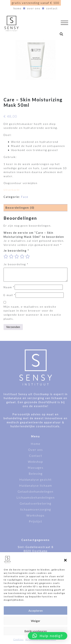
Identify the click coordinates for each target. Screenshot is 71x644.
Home (18, 8)
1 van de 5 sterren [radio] (6, 256)
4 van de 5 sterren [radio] (22, 256)
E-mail (10, 295)
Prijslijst (35, 521)
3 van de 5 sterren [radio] (17, 256)
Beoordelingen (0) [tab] (20, 208)
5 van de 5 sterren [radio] (28, 256)
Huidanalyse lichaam (36, 485)
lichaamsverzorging (36, 509)
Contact (52, 8)
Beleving (36, 473)
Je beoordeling (16, 251)
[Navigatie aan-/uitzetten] (66, 24)
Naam (9, 287)
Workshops (35, 515)
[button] (65, 560)
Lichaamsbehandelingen (36, 497)
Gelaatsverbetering (35, 503)
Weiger (36, 621)
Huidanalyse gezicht (35, 479)
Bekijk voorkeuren (36, 631)
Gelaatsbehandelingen (35, 491)
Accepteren (36, 611)
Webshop (35, 462)
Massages (36, 468)
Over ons (34, 8)
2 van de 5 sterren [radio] (11, 256)
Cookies (18, 639)
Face (25, 197)
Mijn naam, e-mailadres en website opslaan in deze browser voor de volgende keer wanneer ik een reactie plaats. (32, 313)
